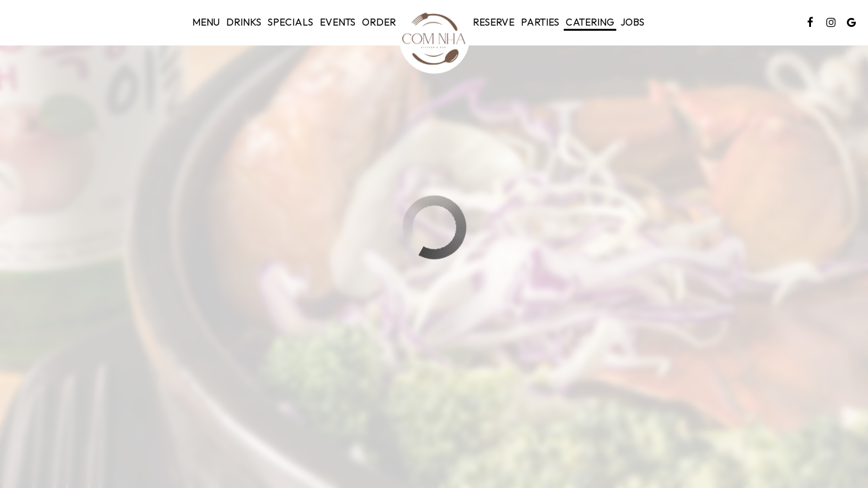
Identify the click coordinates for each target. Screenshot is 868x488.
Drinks (244, 22)
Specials (291, 22)
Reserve (494, 22)
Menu (206, 22)
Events (338, 22)
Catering (590, 22)
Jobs (633, 22)
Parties (540, 22)
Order (379, 22)
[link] (434, 38)
